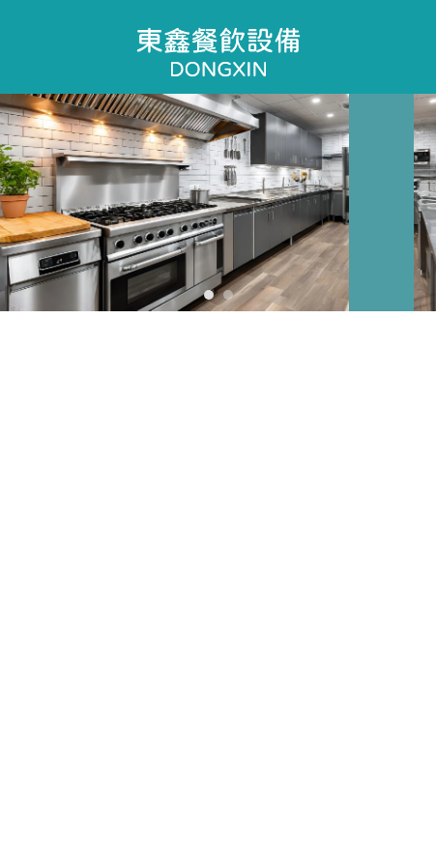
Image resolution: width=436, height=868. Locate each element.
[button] (209, 295)
